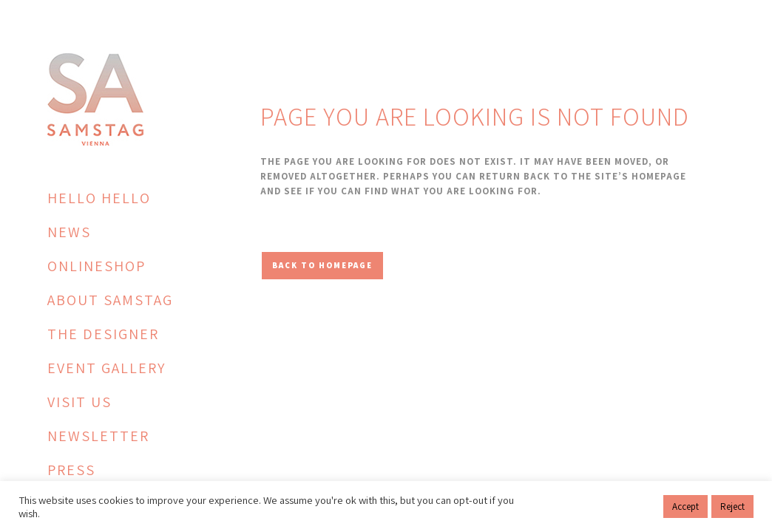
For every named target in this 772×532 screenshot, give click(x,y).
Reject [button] (732, 507)
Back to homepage (322, 265)
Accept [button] (685, 507)
